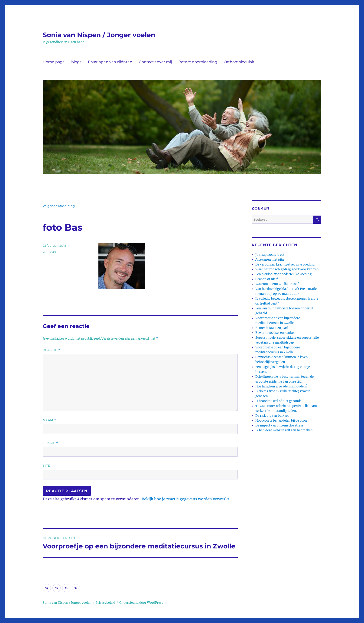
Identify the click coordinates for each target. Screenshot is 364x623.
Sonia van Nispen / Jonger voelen (99, 35)
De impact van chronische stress (279, 425)
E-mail (50, 443)
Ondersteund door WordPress (141, 603)
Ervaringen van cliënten (110, 62)
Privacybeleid (105, 603)
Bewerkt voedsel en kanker (275, 333)
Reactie (52, 350)
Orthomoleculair (239, 62)
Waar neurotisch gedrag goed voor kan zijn (287, 269)
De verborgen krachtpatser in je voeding (285, 264)
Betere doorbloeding (198, 62)
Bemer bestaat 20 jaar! (272, 328)
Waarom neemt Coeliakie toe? (277, 284)
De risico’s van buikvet (272, 416)
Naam (49, 420)
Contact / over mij (155, 62)
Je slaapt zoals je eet (270, 255)
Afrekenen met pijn (270, 260)
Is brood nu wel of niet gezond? (278, 401)
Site (46, 466)
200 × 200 (50, 252)
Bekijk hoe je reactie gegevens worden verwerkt (185, 499)
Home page (54, 62)
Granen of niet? (267, 279)
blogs (76, 62)
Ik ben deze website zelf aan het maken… (285, 430)
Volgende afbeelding (59, 206)
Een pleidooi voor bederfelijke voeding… (285, 274)
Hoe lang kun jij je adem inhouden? (281, 386)
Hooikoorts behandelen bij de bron (281, 421)
